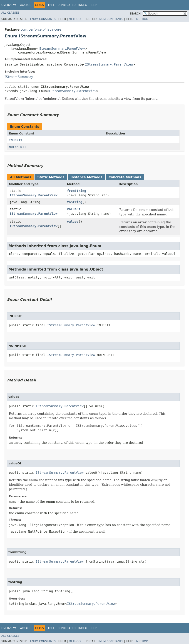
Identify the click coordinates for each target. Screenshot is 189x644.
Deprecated (67, 5)
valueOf (74, 209)
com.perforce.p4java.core (41, 29)
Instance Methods (86, 177)
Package (25, 5)
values (73, 222)
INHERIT (16, 140)
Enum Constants (43, 19)
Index (83, 5)
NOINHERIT (17, 147)
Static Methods (51, 177)
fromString (77, 191)
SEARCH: (136, 14)
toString (75, 202)
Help (93, 5)
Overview (9, 5)
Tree (51, 5)
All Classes (10, 13)
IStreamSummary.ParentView (62, 49)
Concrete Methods (125, 177)
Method (75, 19)
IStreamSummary (19, 77)
